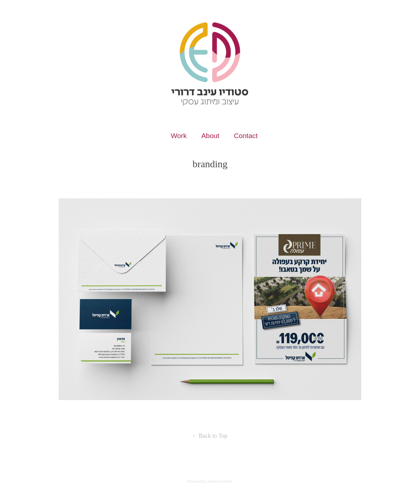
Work (179, 136)
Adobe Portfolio (220, 481)
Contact (246, 136)
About (210, 136)
